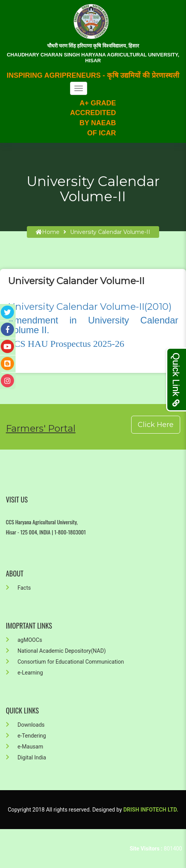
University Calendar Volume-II (110, 232)
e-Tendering (26, 736)
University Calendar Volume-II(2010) (90, 307)
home (48, 232)
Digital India (26, 757)
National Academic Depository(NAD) (56, 651)
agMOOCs (24, 640)
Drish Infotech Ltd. (151, 810)
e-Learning (24, 673)
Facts (18, 588)
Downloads (25, 725)
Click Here (156, 425)
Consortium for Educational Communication (65, 662)
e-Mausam (25, 747)
